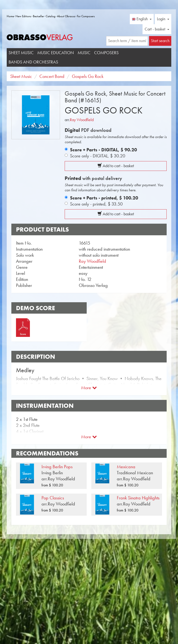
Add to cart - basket (116, 166)
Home (10, 16)
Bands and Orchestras (33, 62)
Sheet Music (21, 53)
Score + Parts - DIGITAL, (103, 150)
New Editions (23, 16)
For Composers (86, 16)
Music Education (56, 53)
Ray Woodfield (82, 120)
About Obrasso (66, 16)
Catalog (51, 16)
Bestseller (38, 16)
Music (84, 53)
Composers (106, 53)
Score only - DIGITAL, (98, 156)
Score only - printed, (96, 204)
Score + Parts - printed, (104, 198)
